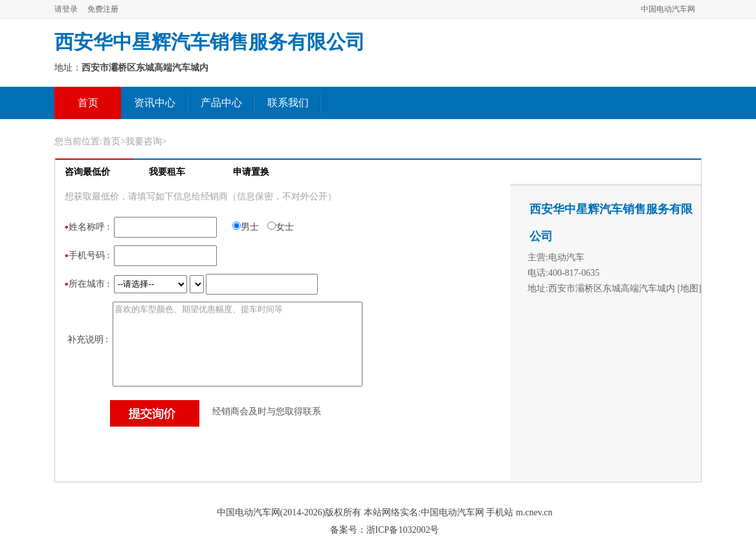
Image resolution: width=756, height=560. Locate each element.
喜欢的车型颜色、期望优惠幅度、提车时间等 (238, 344)
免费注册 (103, 9)
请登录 (66, 9)
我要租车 (167, 172)
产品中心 (221, 103)
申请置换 (251, 172)
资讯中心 (155, 103)
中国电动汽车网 (668, 9)
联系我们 (288, 103)
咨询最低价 (87, 172)
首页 (88, 103)
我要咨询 (144, 141)
